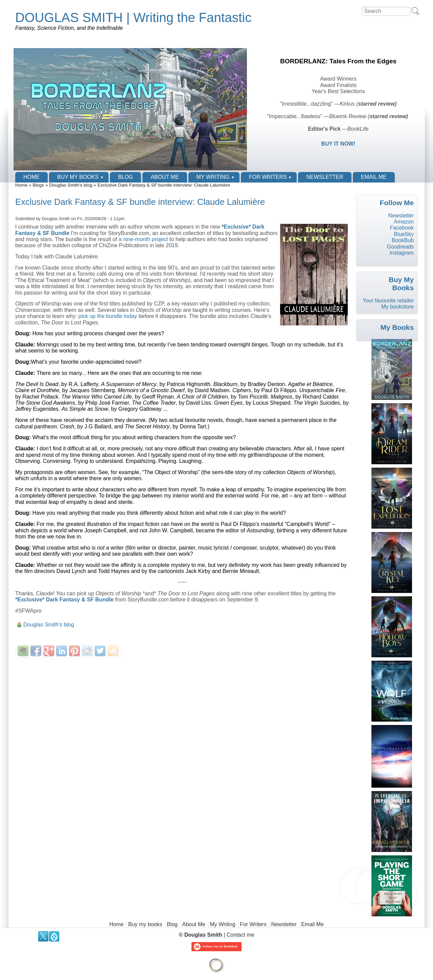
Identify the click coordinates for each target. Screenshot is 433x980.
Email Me (374, 177)
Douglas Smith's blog (71, 185)
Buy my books (78, 177)
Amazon (404, 222)
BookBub (403, 240)
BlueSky (404, 234)
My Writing (213, 177)
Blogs (38, 185)
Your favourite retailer (388, 301)
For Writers (268, 177)
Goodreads (400, 247)
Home (31, 177)
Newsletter (325, 177)
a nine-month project (143, 239)
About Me (165, 177)
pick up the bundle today (108, 316)
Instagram (402, 253)
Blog (126, 177)
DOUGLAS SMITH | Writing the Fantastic (133, 17)
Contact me (241, 935)
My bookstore (397, 307)
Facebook (402, 228)
